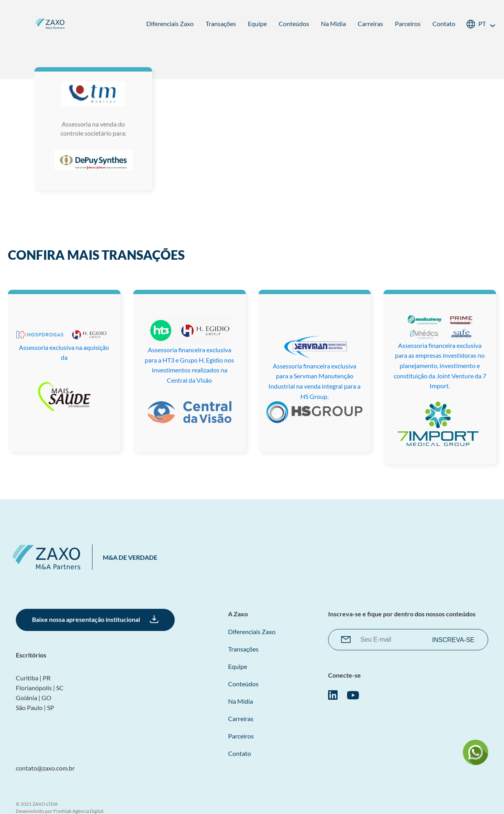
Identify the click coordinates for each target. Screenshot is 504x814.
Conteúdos (294, 24)
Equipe (257, 24)
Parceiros (408, 24)
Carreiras (370, 24)
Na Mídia (333, 24)
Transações (221, 24)
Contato (444, 24)
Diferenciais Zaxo (170, 24)
